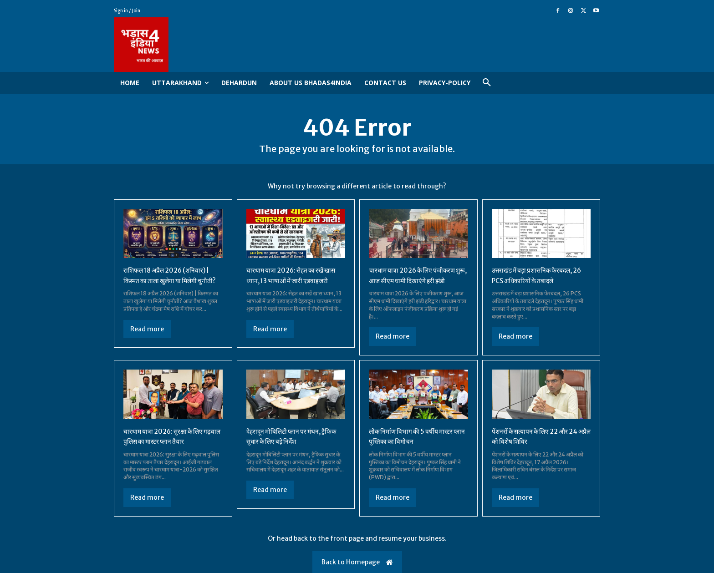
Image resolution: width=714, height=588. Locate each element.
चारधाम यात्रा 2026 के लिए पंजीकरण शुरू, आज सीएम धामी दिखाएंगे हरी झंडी (411, 285)
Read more (147, 344)
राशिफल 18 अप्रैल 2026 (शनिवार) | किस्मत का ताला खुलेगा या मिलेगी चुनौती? (171, 285)
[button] (487, 83)
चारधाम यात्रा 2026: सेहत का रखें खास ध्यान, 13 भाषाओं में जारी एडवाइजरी (291, 285)
